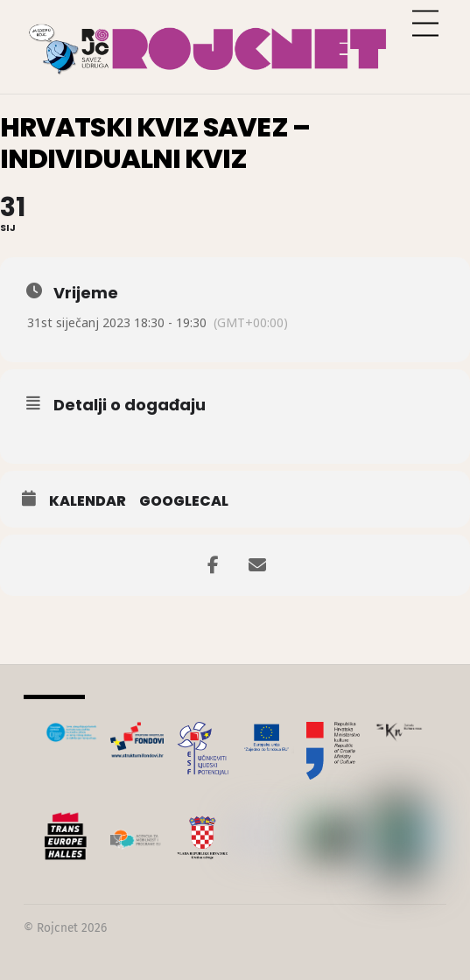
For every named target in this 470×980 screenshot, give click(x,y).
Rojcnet (57, 928)
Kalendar (88, 501)
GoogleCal (184, 501)
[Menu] (425, 24)
